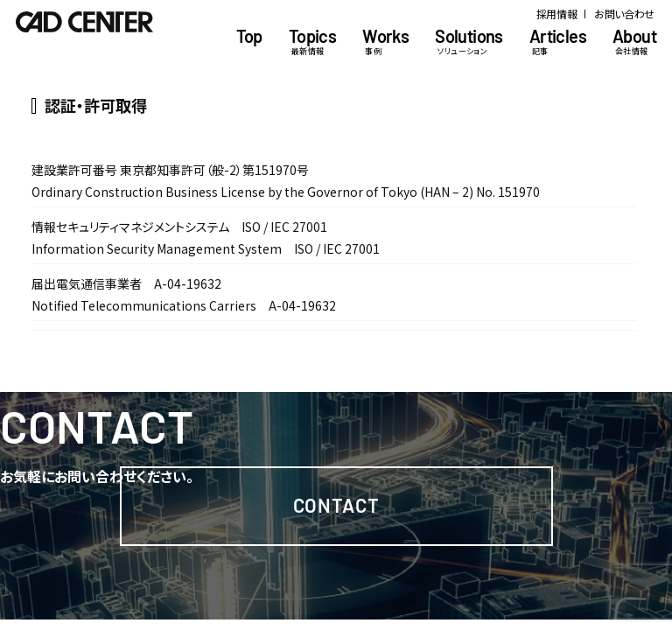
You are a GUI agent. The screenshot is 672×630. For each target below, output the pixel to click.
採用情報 (557, 14)
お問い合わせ (624, 14)
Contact (336, 505)
